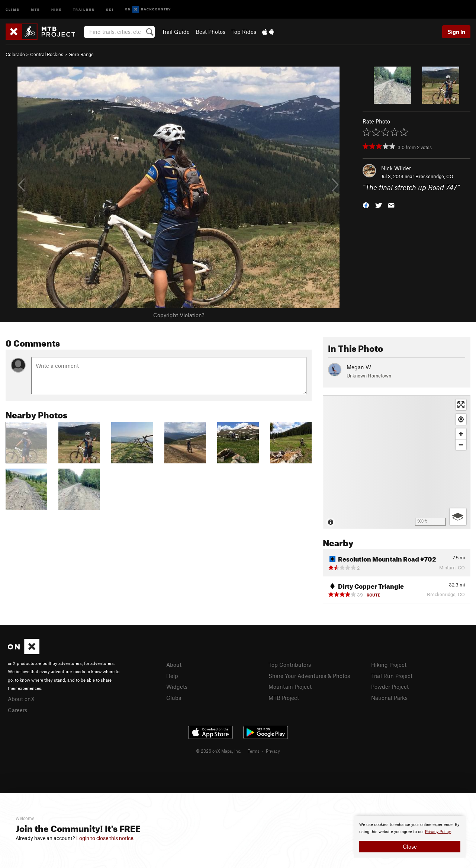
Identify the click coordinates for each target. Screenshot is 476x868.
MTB (36, 9)
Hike (57, 9)
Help (172, 676)
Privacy (273, 751)
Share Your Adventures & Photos (309, 676)
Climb (13, 9)
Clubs (174, 698)
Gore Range (81, 54)
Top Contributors (290, 665)
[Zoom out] (461, 445)
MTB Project (284, 698)
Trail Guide (176, 32)
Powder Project (390, 687)
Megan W (359, 367)
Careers (17, 710)
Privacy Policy (438, 832)
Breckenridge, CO (434, 176)
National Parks (389, 698)
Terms (254, 751)
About (174, 665)
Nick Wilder (396, 168)
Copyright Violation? (179, 315)
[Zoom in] (461, 434)
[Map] (397, 462)
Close (410, 846)
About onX (21, 699)
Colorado (15, 54)
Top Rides (244, 32)
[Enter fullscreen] (461, 405)
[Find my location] (461, 419)
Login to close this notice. (105, 838)
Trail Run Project (392, 676)
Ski (110, 9)
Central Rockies (47, 54)
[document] (410, 837)
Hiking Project (389, 665)
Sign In (456, 32)
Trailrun (84, 9)
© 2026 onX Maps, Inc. (219, 751)
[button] (366, 205)
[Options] (458, 517)
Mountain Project (290, 687)
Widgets (177, 687)
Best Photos (210, 32)
